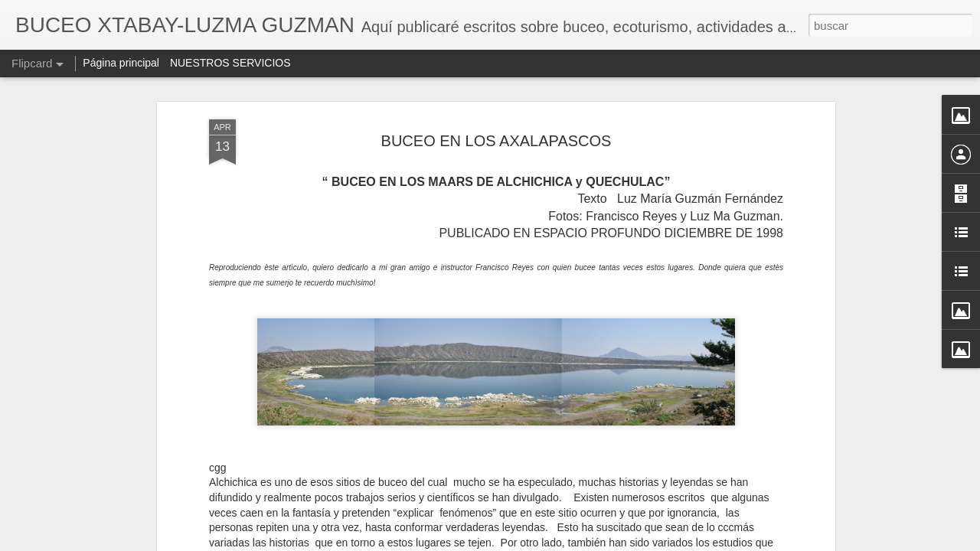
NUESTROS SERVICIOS (230, 63)
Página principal (121, 63)
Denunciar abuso (601, 543)
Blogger (549, 543)
